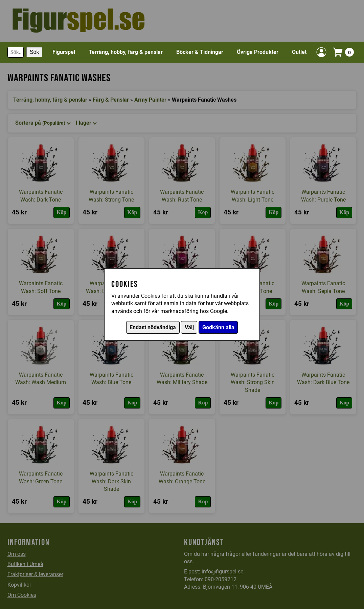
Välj (189, 327)
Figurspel (64, 52)
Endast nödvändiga (153, 327)
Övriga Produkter (258, 52)
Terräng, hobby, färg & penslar (126, 52)
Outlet (299, 52)
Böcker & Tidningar (200, 52)
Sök (35, 52)
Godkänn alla (218, 327)
